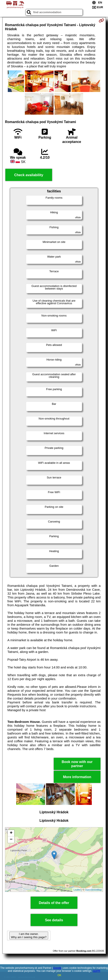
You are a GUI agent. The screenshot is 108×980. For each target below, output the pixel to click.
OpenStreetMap (93, 890)
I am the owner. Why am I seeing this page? (29, 936)
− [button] (11, 840)
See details (54, 920)
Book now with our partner (77, 764)
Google (57, 968)
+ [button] (11, 833)
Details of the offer (54, 903)
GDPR (96, 971)
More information (77, 777)
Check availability (29, 175)
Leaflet (77, 890)
